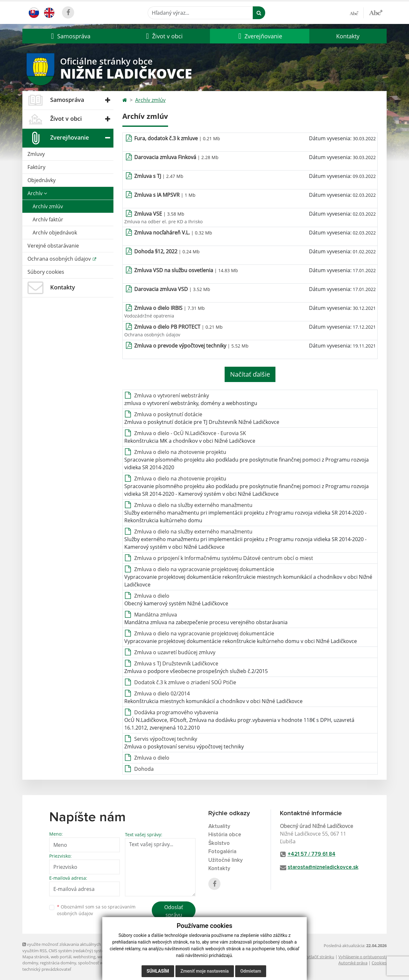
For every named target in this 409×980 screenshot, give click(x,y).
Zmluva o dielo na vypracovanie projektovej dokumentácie (204, 569)
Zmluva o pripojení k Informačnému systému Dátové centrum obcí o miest (224, 558)
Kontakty (348, 36)
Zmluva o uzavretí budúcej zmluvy (175, 652)
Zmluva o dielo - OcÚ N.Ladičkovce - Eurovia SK (190, 433)
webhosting (84, 957)
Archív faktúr (48, 219)
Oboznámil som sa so (96, 910)
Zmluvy (36, 154)
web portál (61, 957)
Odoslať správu (174, 911)
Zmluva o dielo (152, 596)
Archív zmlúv (48, 206)
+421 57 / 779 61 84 (312, 854)
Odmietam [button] (251, 971)
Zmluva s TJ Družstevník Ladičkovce (176, 663)
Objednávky (42, 180)
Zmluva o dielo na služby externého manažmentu (193, 505)
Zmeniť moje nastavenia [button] (205, 971)
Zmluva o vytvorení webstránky (172, 395)
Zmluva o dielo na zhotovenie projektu (180, 452)
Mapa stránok (36, 957)
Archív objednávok (55, 233)
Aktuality (219, 827)
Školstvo (219, 843)
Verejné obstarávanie (53, 246)
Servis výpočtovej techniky (166, 739)
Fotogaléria (222, 852)
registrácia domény (58, 963)
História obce (225, 835)
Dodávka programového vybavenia (176, 712)
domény (30, 963)
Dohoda (144, 769)
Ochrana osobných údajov (60, 259)
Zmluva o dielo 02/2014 (162, 693)
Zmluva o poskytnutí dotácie (168, 414)
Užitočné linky (226, 860)
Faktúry (36, 167)
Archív (37, 193)
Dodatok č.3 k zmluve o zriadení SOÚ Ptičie (185, 682)
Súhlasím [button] (158, 971)
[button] (70, 36)
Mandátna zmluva (156, 615)
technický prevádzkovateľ (47, 969)
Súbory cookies (46, 272)
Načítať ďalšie (250, 374)
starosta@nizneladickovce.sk (323, 867)
